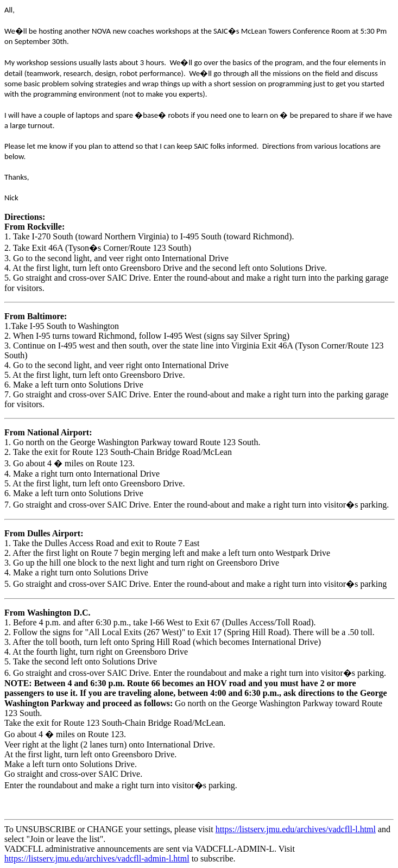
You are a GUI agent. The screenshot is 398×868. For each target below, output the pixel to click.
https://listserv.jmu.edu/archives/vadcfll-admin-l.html (97, 859)
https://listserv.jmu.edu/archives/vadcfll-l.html (296, 829)
